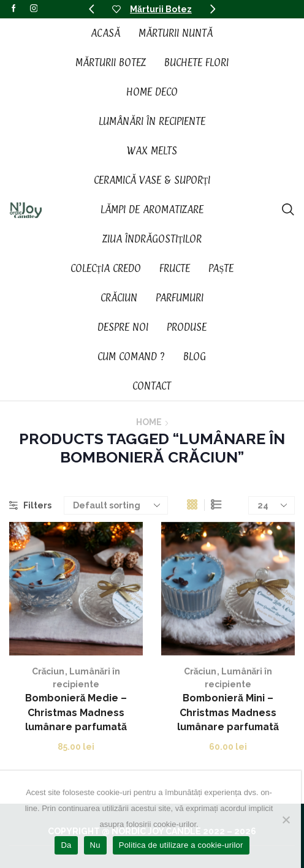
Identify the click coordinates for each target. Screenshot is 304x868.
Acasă (105, 33)
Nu (95, 845)
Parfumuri (180, 298)
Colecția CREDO (106, 268)
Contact (152, 386)
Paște (221, 268)
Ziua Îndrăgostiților (152, 239)
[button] (91, 9)
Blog (195, 357)
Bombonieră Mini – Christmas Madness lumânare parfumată (228, 713)
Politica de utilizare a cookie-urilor (181, 845)
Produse (187, 327)
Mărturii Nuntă (176, 33)
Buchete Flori (196, 62)
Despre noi (123, 327)
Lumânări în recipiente (152, 121)
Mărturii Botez (161, 9)
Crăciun (119, 298)
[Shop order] (116, 505)
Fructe (175, 268)
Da (66, 845)
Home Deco (152, 92)
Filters (30, 505)
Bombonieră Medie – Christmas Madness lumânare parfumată (76, 713)
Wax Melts (152, 151)
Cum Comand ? (131, 357)
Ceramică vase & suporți (152, 180)
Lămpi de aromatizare (152, 209)
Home (149, 422)
